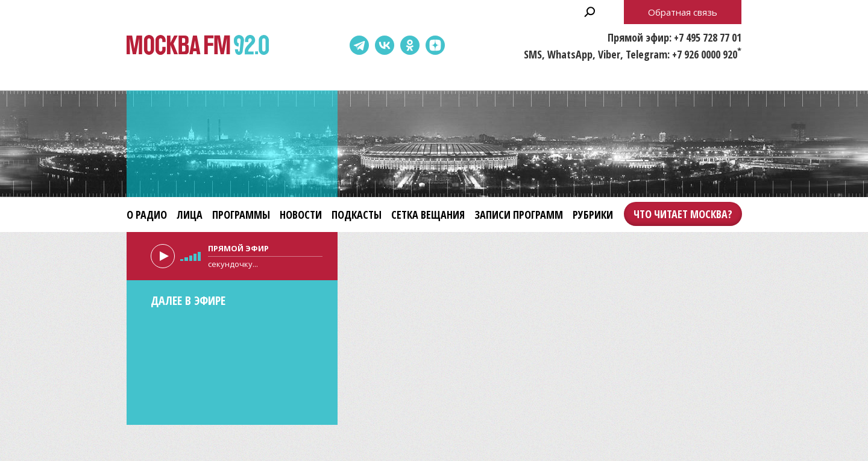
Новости (301, 215)
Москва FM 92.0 (198, 45)
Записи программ (519, 215)
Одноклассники (410, 45)
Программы (241, 215)
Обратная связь (683, 12)
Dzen (435, 45)
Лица (190, 215)
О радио (147, 215)
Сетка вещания (428, 215)
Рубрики (593, 215)
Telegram (359, 45)
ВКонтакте (385, 45)
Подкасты (357, 215)
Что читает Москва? (683, 214)
